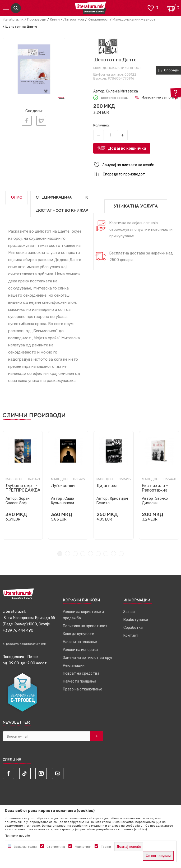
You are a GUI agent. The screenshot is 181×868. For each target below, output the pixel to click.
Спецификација (54, 197)
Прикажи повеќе (17, 836)
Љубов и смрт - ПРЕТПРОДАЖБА (23, 488)
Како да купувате (78, 634)
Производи (37, 19)
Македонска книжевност (134, 19)
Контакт (131, 636)
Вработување (136, 620)
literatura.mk (13, 19)
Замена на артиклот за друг (88, 658)
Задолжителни (25, 847)
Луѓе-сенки (63, 486)
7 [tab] (106, 554)
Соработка (133, 628)
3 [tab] (75, 554)
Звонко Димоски (155, 501)
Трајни (106, 847)
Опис (17, 197)
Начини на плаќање (80, 642)
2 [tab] (68, 554)
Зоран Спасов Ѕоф (18, 501)
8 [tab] (113, 554)
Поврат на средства (81, 673)
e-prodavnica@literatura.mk (24, 644)
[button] (136, 165)
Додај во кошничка (127, 148)
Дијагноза (107, 486)
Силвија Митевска (122, 91)
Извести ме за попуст (160, 97)
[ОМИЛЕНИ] (151, 8)
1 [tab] (60, 554)
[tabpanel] (34, 69)
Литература (74, 19)
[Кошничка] (172, 8)
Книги (55, 19)
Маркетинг (83, 847)
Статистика (56, 847)
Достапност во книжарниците (71, 211)
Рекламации (74, 666)
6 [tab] (98, 554)
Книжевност (98, 19)
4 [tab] (83, 554)
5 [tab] (90, 554)
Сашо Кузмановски (62, 501)
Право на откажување (83, 689)
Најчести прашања (80, 681)
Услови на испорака (80, 650)
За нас (129, 612)
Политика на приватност (85, 626)
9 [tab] (121, 554)
